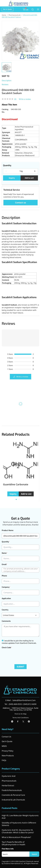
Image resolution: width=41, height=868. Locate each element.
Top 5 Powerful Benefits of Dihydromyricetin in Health (14, 843)
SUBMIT (20, 667)
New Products (8, 756)
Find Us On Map (21, 714)
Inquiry (12, 178)
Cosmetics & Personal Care (13, 795)
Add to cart (29, 178)
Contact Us (6, 737)
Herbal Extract (8, 785)
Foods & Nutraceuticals (12, 790)
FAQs (4, 760)
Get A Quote (7, 9)
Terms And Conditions (21, 718)
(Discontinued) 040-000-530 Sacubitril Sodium (20, 16)
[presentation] (18, 655)
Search (34, 854)
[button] (16, 499)
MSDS (4, 746)
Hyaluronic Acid (9, 776)
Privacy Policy (8, 751)
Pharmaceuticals (15, 15)
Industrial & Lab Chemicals (13, 800)
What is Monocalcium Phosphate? (16, 837)
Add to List (26, 494)
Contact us (21, 203)
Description (7, 80)
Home (4, 15)
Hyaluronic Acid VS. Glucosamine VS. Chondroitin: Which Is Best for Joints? (18, 831)
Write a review (25, 99)
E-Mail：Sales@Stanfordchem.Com (20, 700)
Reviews (5, 84)
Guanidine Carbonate (16, 484)
